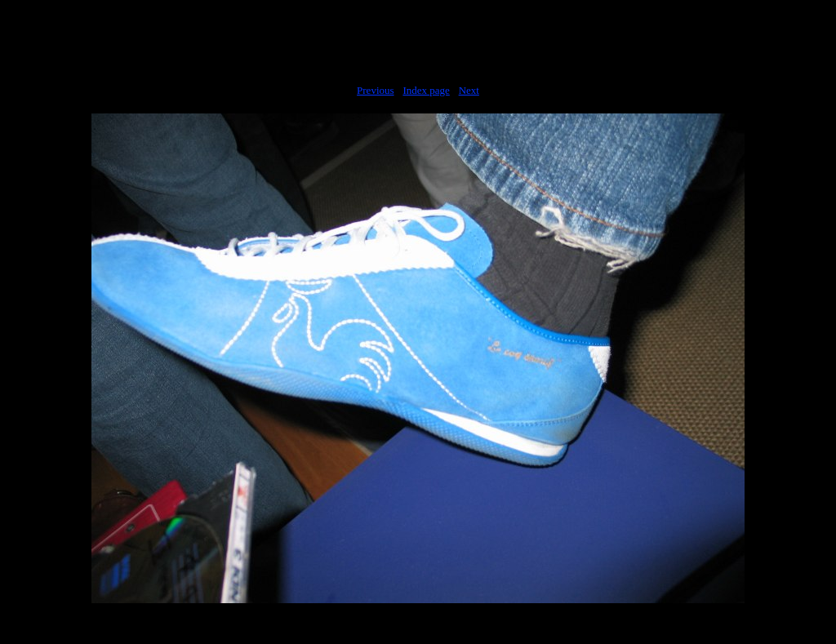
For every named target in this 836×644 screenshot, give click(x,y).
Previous (376, 90)
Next (469, 90)
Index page (426, 90)
